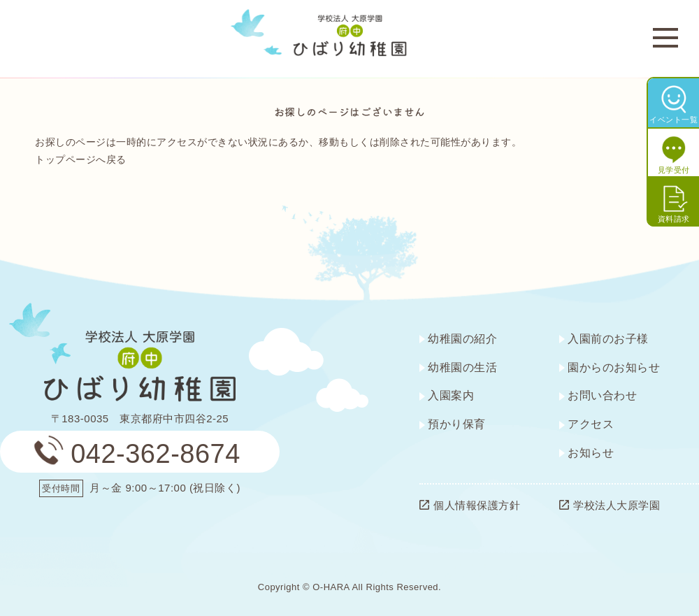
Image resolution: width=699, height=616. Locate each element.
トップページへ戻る (81, 159)
